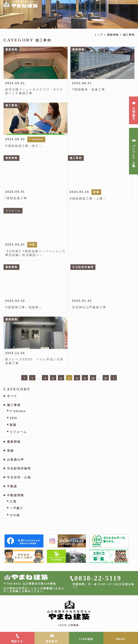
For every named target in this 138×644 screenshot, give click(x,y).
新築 (13, 425)
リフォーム (18, 432)
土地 (13, 501)
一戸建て (17, 508)
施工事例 (14, 405)
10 (93, 378)
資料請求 (52, 641)
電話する (17, 641)
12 (106, 378)
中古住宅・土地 (19, 477)
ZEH (13, 418)
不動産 (12, 486)
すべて (12, 396)
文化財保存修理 (19, 468)
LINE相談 (86, 639)
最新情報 (113, 35)
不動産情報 (16, 495)
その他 (15, 515)
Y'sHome (18, 411)
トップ (98, 35)
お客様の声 (16, 460)
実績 (10, 451)
